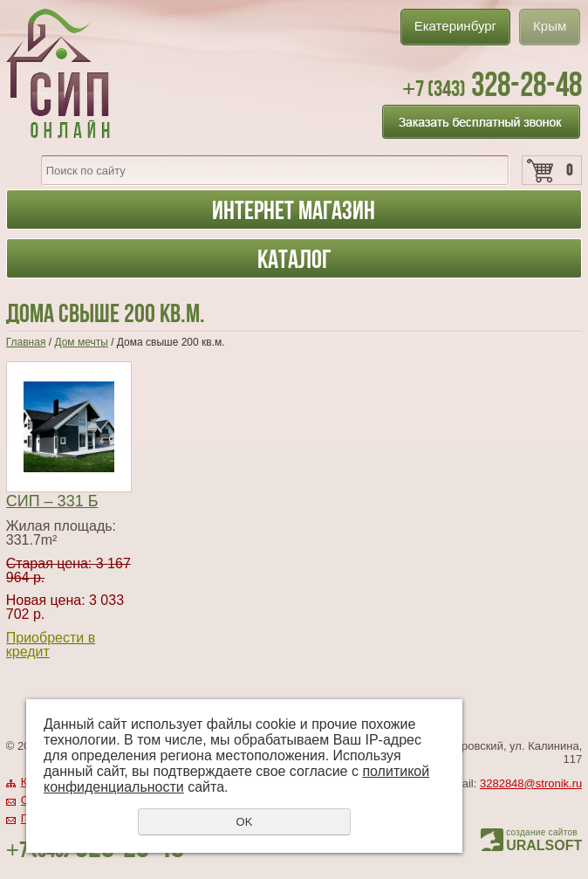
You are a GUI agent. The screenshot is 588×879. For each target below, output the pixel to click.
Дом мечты (81, 342)
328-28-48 (492, 84)
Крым (550, 26)
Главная (26, 342)
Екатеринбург (455, 26)
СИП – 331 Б (52, 501)
